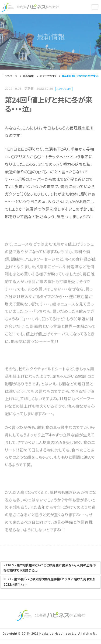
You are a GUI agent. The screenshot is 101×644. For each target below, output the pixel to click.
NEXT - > (49, 582)
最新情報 (51, 37)
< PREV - (50, 568)
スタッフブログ (66, 89)
